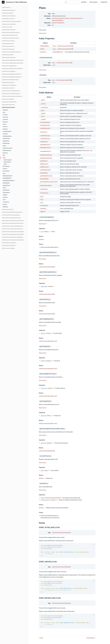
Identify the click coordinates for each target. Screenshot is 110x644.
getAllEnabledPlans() (46, 155)
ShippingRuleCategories (9, 181)
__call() (43, 100)
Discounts (5, 122)
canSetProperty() (45, 139)
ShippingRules (6, 183)
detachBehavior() (46, 145)
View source (43, 33)
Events (5, 164)
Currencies (5, 117)
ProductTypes (6, 166)
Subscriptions (6, 190)
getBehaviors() (45, 167)
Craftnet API (104, 2)
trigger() (43, 212)
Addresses (5, 110)
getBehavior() (45, 164)
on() (42, 203)
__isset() (43, 113)
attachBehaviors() (46, 128)
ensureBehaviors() (46, 151)
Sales (4, 173)
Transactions (6, 202)
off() (42, 200)
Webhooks (5, 207)
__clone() (43, 104)
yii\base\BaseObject (58, 20)
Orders (4, 146)
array (55, 46)
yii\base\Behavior (58, 52)
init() (42, 197)
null (56, 341)
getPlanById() (44, 173)
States (4, 188)
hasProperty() (45, 193)
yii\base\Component (77, 18)
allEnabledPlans (45, 46)
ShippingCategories (8, 176)
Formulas (5, 127)
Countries (5, 115)
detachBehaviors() (46, 148)
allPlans (42, 49)
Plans (4, 158)
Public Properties (8, 160)
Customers (5, 120)
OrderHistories (6, 139)
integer (47, 232)
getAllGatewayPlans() (46, 158)
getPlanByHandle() (45, 170)
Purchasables (6, 171)
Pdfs (4, 155)
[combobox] (72, 2)
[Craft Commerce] (94, 2)
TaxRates (5, 195)
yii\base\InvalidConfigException (50, 247)
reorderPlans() (44, 206)
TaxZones (5, 197)
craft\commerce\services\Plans (61, 18)
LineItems (5, 134)
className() (44, 142)
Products (5, 169)
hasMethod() (44, 189)
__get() (43, 110)
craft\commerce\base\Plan (65, 46)
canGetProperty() (46, 136)
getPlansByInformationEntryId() (49, 182)
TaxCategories (6, 193)
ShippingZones (6, 185)
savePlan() (43, 209)
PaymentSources (7, 151)
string (49, 333)
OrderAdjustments (7, 136)
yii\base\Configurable (58, 23)
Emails (4, 124)
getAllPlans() (44, 161)
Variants (5, 204)
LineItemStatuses (7, 131)
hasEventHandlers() (46, 186)
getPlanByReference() (46, 176)
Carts (4, 112)
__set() (43, 116)
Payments (5, 153)
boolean (42, 239)
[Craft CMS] (84, 2)
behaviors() (44, 132)
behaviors (44, 52)
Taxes (4, 200)
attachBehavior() (45, 125)
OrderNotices (6, 141)
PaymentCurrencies (8, 148)
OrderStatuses (6, 143)
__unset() (43, 119)
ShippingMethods (7, 178)
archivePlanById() (45, 122)
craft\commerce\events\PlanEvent (61, 533)
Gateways (5, 129)
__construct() (44, 107)
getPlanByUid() (44, 179)
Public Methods (7, 162)
